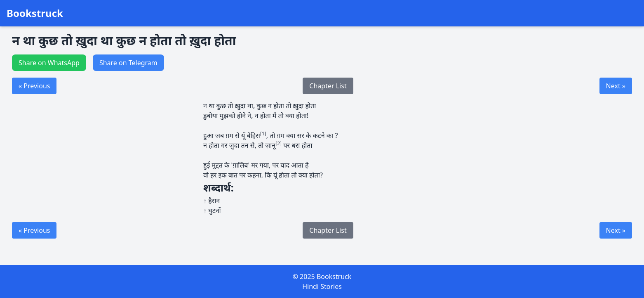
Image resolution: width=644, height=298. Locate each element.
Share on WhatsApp (49, 63)
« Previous (34, 86)
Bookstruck (35, 13)
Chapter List (328, 86)
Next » (616, 86)
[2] (279, 143)
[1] (263, 134)
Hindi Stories (322, 286)
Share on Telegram (128, 63)
